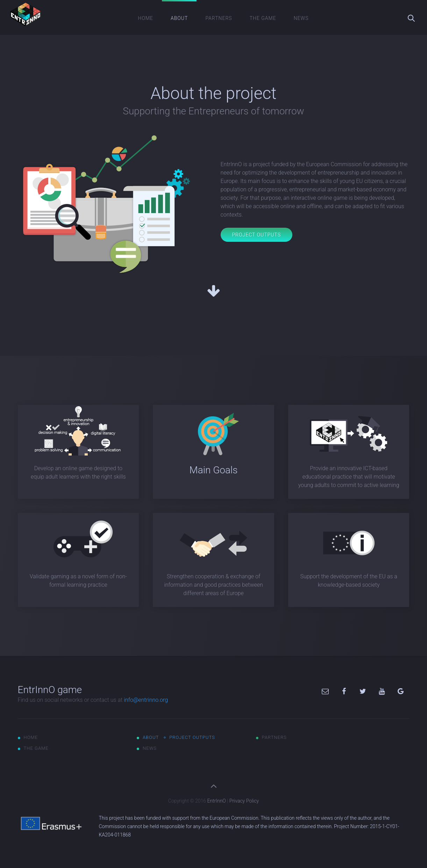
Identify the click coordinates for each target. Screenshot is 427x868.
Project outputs (192, 737)
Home (146, 18)
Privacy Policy (244, 801)
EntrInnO (216, 801)
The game (263, 18)
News (301, 18)
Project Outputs (257, 235)
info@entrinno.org (146, 700)
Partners (219, 18)
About (179, 18)
